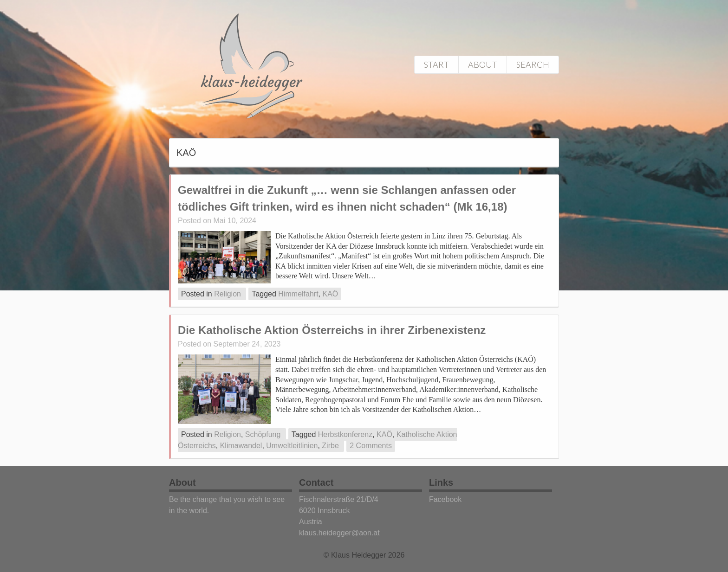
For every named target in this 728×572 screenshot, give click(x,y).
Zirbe (330, 446)
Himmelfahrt (298, 294)
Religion (227, 294)
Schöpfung (263, 434)
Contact (316, 482)
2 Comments (371, 446)
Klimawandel (241, 446)
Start (436, 64)
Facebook (445, 499)
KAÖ (330, 294)
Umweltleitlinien (292, 446)
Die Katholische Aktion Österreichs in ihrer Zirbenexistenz (332, 330)
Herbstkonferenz (345, 434)
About (483, 64)
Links (441, 482)
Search (533, 64)
